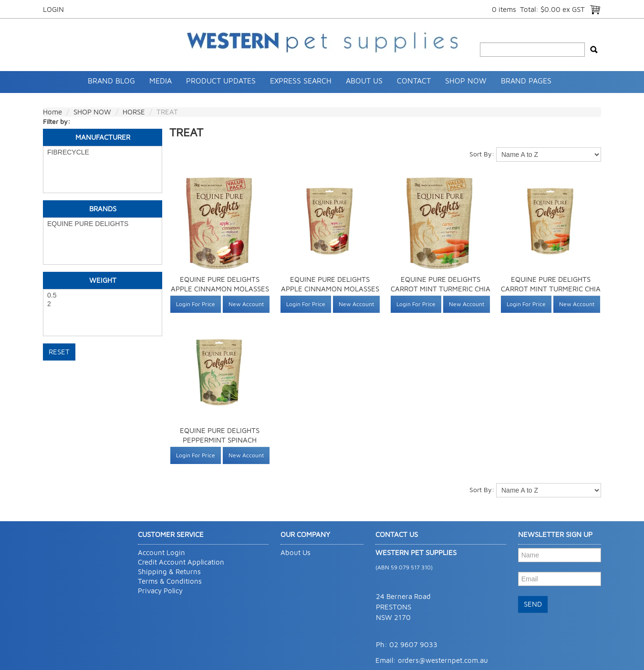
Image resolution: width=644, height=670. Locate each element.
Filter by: (57, 121)
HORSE (134, 112)
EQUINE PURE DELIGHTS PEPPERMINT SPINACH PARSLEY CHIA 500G (220, 440)
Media (161, 81)
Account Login (161, 552)
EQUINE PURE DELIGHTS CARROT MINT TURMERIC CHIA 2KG (441, 289)
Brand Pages (526, 81)
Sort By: (482, 154)
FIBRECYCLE (103, 153)
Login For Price (196, 304)
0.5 (103, 296)
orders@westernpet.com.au (443, 660)
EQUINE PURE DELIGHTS (103, 224)
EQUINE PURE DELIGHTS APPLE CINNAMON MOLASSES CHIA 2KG (220, 289)
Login (53, 9)
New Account (246, 304)
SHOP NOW (466, 81)
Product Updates (221, 81)
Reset (59, 352)
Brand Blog (111, 81)
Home (52, 112)
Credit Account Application (181, 562)
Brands (103, 209)
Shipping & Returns (169, 572)
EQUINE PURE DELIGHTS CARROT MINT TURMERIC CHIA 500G (551, 289)
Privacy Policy (160, 591)
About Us (364, 81)
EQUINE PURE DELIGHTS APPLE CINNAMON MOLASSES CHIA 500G (330, 289)
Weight (103, 280)
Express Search (301, 81)
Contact (414, 81)
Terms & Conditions (170, 581)
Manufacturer (103, 137)
